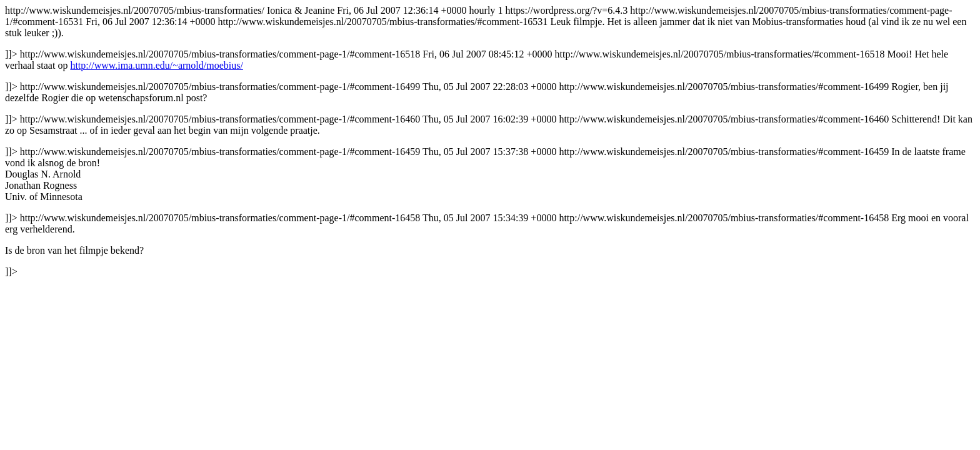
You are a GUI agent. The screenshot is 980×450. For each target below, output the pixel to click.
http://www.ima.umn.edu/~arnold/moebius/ (156, 65)
